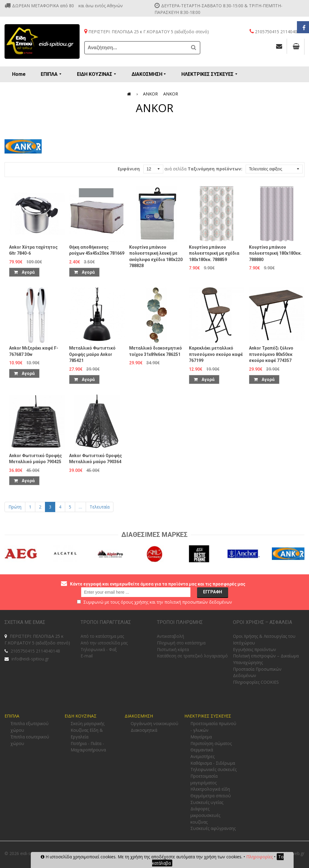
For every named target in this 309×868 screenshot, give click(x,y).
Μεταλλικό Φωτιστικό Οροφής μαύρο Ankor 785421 (92, 354)
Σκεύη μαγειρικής (88, 723)
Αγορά (24, 272)
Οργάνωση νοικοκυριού (154, 723)
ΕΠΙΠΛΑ (12, 716)
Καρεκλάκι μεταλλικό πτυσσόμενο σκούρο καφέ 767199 (216, 354)
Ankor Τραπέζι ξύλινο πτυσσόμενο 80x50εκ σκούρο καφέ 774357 (271, 354)
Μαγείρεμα (201, 737)
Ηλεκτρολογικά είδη (210, 789)
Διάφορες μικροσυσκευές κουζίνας (205, 815)
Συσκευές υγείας (207, 802)
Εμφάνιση (129, 169)
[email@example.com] (136, 592)
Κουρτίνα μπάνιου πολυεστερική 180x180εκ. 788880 (275, 253)
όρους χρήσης (135, 602)
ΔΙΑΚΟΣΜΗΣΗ (139, 716)
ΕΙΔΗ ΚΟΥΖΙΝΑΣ (81, 716)
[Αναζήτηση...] (136, 48)
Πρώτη (15, 507)
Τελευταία (100, 507)
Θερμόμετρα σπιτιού (211, 796)
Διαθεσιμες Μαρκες (154, 535)
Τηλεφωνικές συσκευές (213, 769)
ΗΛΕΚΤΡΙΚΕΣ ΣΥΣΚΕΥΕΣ (208, 716)
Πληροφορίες (260, 857)
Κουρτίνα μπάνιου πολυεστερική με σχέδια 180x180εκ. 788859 (214, 253)
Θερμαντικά (202, 750)
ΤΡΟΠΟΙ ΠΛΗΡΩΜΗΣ (180, 622)
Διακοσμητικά (144, 730)
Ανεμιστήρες (202, 756)
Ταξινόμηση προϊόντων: (215, 169)
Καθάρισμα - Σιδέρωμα (213, 763)
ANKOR (150, 94)
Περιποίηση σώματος (211, 743)
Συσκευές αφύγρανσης (213, 828)
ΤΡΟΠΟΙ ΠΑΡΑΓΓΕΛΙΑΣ (106, 622)
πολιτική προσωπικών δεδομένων (198, 602)
